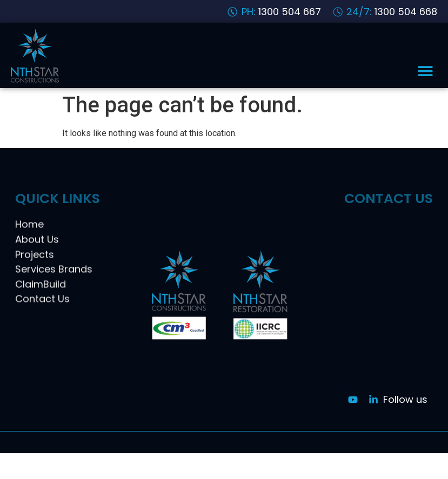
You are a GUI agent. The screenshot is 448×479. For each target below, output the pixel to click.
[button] (425, 70)
